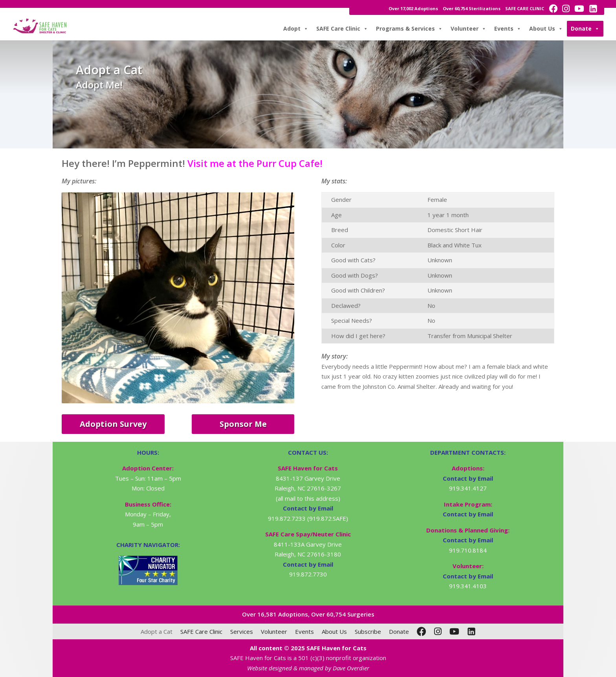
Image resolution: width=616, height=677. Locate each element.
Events (508, 29)
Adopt (296, 29)
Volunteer (468, 29)
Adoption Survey (113, 424)
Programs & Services (409, 29)
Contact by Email (468, 478)
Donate (585, 29)
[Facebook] (422, 631)
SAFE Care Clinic (342, 29)
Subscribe (368, 631)
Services (242, 631)
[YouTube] (454, 631)
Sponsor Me (243, 424)
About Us (546, 29)
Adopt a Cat (157, 631)
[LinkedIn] (471, 631)
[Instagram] (438, 631)
